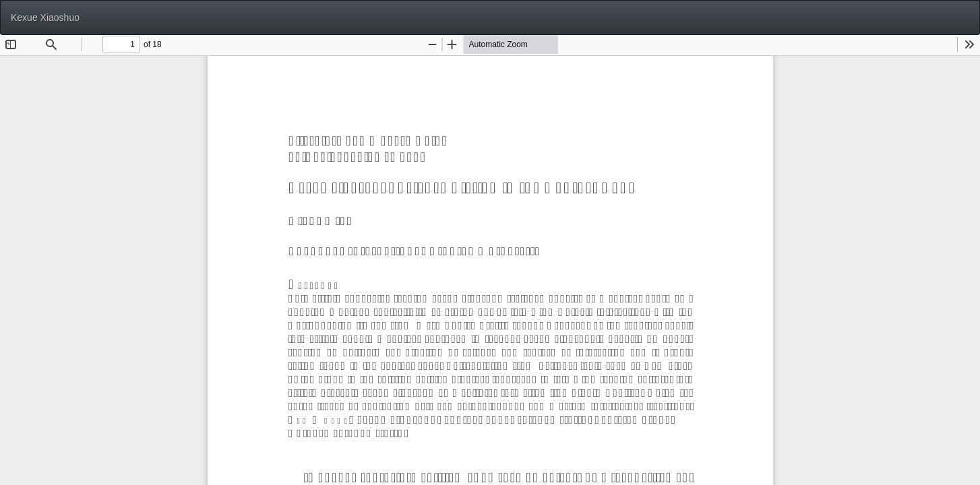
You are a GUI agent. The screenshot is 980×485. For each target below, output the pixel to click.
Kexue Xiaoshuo (45, 18)
